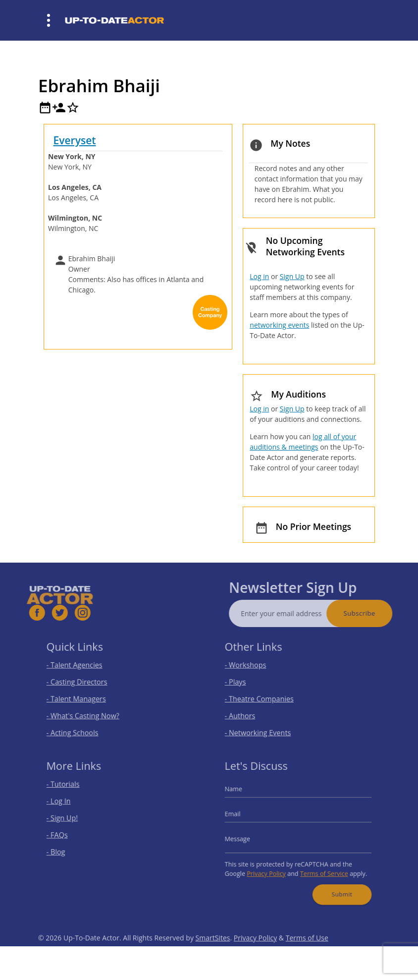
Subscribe (374, 613)
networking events (279, 325)
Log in (259, 276)
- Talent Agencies (81, 668)
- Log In (67, 805)
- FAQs (66, 835)
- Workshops (253, 668)
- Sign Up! (70, 820)
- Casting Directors (83, 683)
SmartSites (213, 953)
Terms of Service (320, 868)
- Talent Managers (82, 698)
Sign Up (292, 276)
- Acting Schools (79, 727)
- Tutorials (71, 790)
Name (242, 795)
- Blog (65, 849)
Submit (336, 886)
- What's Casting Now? (88, 712)
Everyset (75, 140)
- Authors (248, 712)
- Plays (244, 683)
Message (246, 838)
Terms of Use (307, 953)
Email (242, 816)
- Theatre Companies (264, 698)
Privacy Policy (270, 868)
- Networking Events (263, 727)
